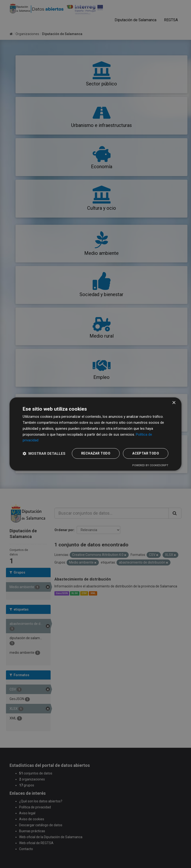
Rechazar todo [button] (96, 454)
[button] (44, 453)
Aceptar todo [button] (146, 454)
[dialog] (95, 434)
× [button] (174, 403)
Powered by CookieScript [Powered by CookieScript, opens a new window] (150, 466)
